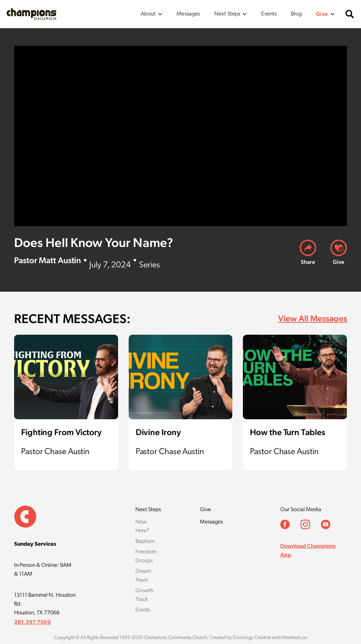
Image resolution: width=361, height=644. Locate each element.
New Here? (142, 527)
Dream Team (143, 576)
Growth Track (145, 595)
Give (205, 510)
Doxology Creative (252, 638)
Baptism (145, 541)
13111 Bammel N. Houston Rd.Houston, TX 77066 (45, 604)
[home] (31, 14)
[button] (152, 14)
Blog (296, 14)
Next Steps (148, 510)
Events (269, 14)
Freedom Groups (146, 556)
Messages (188, 14)
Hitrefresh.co (294, 638)
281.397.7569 (32, 622)
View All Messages (313, 318)
